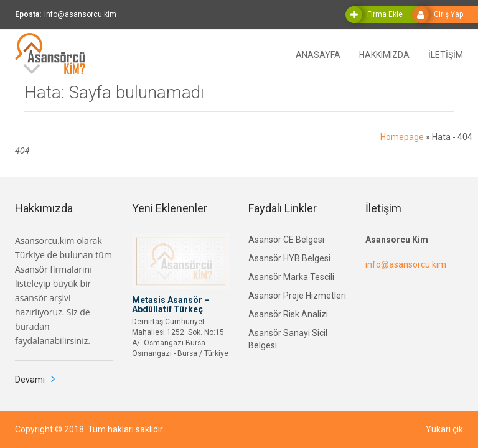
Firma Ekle (385, 14)
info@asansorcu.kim (406, 264)
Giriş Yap (448, 14)
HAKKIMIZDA (384, 54)
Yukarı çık (444, 429)
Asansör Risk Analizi (288, 314)
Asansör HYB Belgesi (289, 258)
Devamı (30, 380)
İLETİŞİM (446, 54)
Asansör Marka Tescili (291, 277)
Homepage (402, 137)
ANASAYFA (318, 54)
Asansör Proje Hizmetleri (297, 296)
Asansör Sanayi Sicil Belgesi (288, 339)
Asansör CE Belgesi (286, 240)
